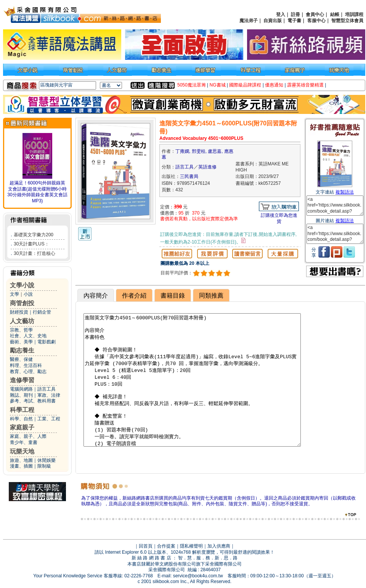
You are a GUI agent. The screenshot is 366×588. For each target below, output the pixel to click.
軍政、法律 (49, 395)
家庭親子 (22, 427)
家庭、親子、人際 (28, 436)
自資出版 (273, 21)
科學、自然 (21, 419)
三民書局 (189, 176)
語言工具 (47, 389)
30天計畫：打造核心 (35, 253)
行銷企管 (42, 312)
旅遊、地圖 (21, 460)
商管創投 (22, 303)
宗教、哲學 (21, 330)
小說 (28, 294)
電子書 (294, 21)
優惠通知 (274, 85)
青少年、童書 (24, 442)
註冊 (295, 14)
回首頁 (146, 546)
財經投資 (19, 312)
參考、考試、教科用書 (33, 401)
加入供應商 (219, 546)
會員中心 (315, 14)
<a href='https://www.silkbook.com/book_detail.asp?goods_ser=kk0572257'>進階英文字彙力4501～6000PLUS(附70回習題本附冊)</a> (335, 206)
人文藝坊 (22, 321)
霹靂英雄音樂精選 (305, 85)
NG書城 (218, 85)
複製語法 (345, 192)
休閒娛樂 (47, 460)
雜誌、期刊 (21, 395)
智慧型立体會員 (347, 21)
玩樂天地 (22, 451)
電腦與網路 (21, 389)
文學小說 (22, 285)
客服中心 (316, 21)
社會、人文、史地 (28, 336)
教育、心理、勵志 (28, 372)
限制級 (44, 466)
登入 (281, 14)
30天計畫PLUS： (31, 244)
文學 (14, 294)
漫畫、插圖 (21, 466)
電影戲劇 (47, 342)
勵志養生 (22, 350)
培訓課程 (354, 14)
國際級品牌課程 (245, 85)
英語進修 (207, 167)
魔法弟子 (249, 21)
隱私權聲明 (191, 546)
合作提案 (166, 546)
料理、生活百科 (26, 365)
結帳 (335, 14)
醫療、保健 (21, 359)
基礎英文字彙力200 (34, 235)
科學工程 (22, 410)
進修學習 (22, 380)
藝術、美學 (21, 342)
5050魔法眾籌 (192, 85)
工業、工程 (49, 419)
